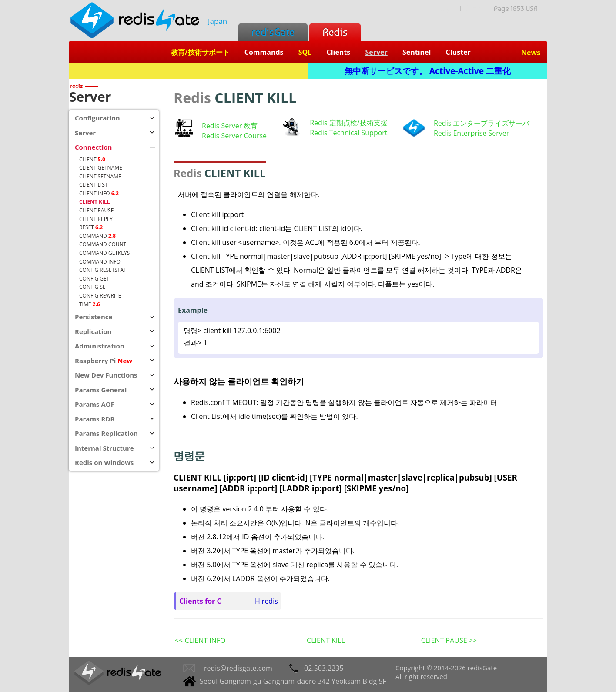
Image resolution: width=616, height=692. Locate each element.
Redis (335, 32)
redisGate (273, 32)
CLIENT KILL (326, 640)
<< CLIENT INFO (200, 640)
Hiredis (266, 601)
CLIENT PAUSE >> (449, 640)
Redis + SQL (188, 71)
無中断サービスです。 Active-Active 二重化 (428, 71)
